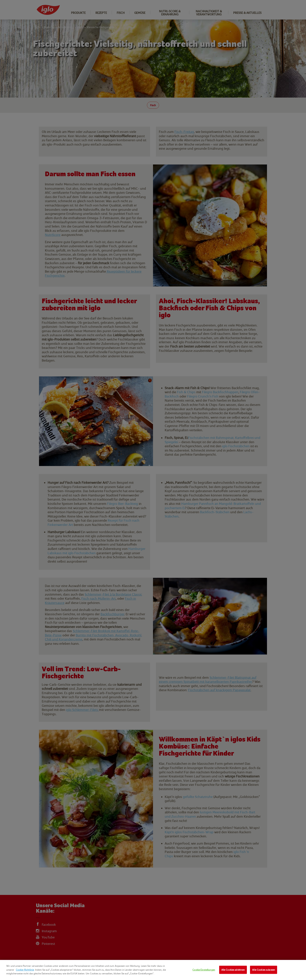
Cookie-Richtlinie (25, 970)
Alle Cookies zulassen (264, 970)
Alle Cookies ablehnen (233, 970)
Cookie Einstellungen (204, 970)
